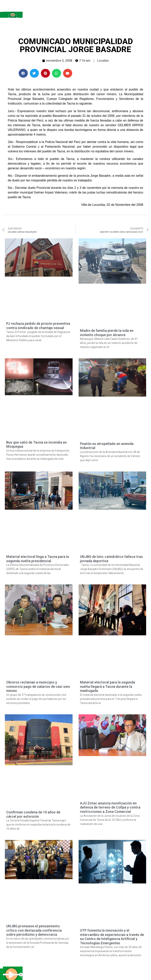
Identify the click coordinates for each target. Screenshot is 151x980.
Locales (103, 61)
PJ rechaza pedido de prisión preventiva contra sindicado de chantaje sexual (38, 326)
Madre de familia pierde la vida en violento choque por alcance (107, 333)
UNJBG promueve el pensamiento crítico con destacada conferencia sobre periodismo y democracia (34, 930)
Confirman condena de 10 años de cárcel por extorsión (33, 814)
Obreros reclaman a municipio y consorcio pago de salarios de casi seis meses (38, 686)
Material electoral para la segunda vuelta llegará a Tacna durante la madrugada (108, 686)
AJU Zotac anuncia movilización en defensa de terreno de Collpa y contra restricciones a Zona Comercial (110, 807)
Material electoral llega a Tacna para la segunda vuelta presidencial (38, 559)
